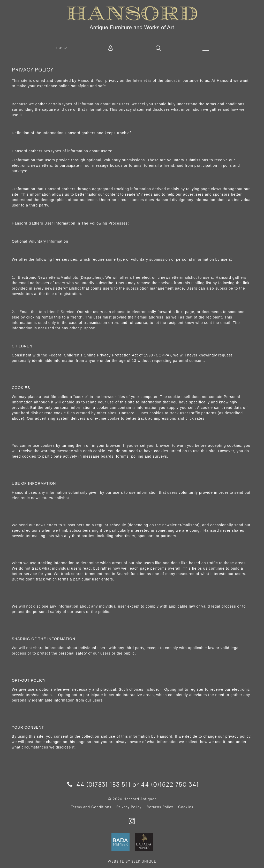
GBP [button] (59, 48)
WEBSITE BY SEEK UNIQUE (132, 861)
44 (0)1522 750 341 (170, 784)
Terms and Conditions (91, 807)
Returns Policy (160, 807)
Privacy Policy (129, 807)
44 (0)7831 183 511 (99, 784)
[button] (158, 48)
